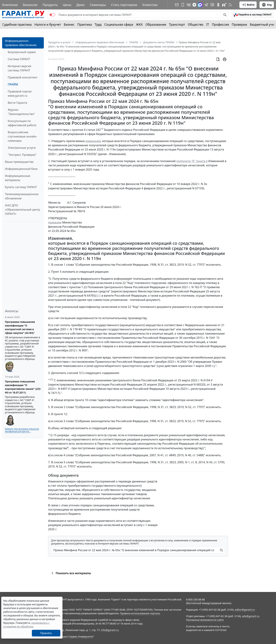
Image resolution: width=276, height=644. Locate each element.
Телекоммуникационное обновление (22, 196)
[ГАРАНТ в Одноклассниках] (218, 5)
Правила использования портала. (140, 613)
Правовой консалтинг (23, 77)
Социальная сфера (119, 24)
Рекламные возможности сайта (205, 620)
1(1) (98, 296)
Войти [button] (248, 5)
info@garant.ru (110, 630)
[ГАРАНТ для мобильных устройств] (183, 5)
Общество (196, 24)
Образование (156, 24)
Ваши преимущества (19, 162)
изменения (93, 141)
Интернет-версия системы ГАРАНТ (19, 68)
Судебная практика (17, 24)
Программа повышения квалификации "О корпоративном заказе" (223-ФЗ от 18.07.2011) (23, 387)
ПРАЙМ (13, 84)
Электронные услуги (22, 148)
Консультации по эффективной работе (22, 123)
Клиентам (150, 5)
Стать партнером (124, 5)
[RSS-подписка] (230, 5)
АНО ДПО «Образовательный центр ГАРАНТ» (22, 210)
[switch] (52, 15)
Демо (81, 5)
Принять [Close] (46, 633)
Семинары (98, 5)
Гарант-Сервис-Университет (77, 637)
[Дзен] (194, 5)
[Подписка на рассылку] (177, 5)
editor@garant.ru (245, 610)
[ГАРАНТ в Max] (200, 5)
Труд (98, 24)
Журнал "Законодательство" (21, 112)
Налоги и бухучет (48, 24)
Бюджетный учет (263, 24)
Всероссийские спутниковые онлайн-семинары (22, 136)
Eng (267, 5)
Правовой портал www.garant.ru (20, 94)
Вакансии (30, 5)
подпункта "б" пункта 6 (192, 161)
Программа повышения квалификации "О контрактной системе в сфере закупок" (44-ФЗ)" (20, 327)
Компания (10, 5)
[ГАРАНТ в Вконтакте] (189, 5)
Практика (84, 24)
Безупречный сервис (22, 52)
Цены (67, 5)
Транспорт (177, 24)
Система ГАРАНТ (19, 59)
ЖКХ (139, 24)
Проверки (239, 24)
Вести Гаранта (17, 103)
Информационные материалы (18, 178)
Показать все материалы (71, 573)
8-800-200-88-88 (195, 599)
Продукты (50, 5)
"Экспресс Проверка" (22, 155)
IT (208, 24)
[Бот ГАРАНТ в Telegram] (212, 5)
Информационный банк (21, 169)
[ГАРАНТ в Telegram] (206, 5)
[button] (253, 15)
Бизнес (69, 24)
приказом (55, 222)
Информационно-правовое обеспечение (21, 43)
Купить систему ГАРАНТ (21, 187)
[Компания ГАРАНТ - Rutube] (224, 5)
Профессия (220, 24)
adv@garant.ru (251, 616)
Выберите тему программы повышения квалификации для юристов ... (22, 430)
